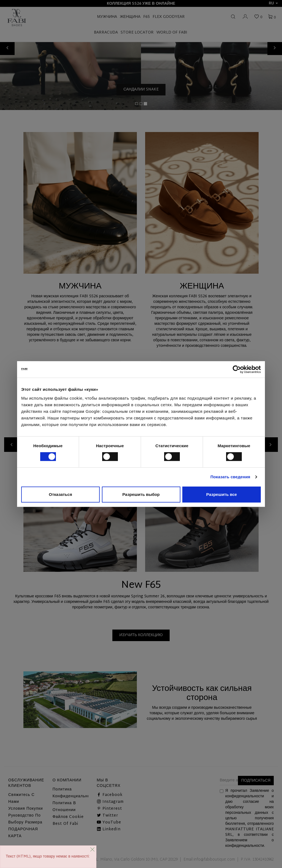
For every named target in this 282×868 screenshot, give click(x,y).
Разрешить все (222, 494)
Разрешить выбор (141, 494)
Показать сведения (230, 477)
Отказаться (60, 494)
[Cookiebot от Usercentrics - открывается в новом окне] (237, 369)
